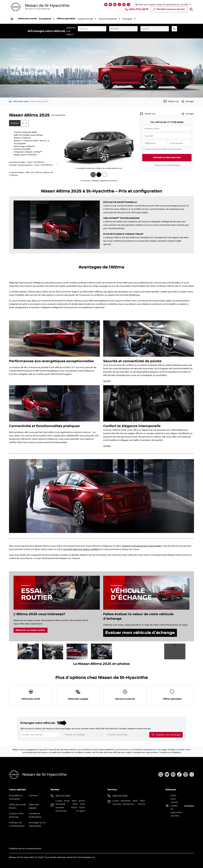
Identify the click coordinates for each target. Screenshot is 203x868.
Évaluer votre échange (16, 815)
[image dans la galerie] (28, 651)
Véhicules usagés (34, 806)
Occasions (47, 19)
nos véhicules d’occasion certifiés (81, 549)
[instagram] (192, 774)
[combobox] (80, 29)
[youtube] (167, 774)
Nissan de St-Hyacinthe (47, 6)
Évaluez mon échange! (166, 735)
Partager (187, 114)
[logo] (16, 7)
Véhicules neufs (27, 19)
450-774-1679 (137, 9)
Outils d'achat (87, 19)
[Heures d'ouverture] (163, 5)
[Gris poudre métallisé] (93, 175)
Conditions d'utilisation (170, 752)
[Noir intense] (99, 175)
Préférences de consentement (25, 849)
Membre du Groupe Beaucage (38, 9)
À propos (129, 19)
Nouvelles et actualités (16, 797)
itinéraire (189, 806)
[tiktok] (179, 774)
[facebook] (173, 774)
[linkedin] (186, 774)
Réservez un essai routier (30, 630)
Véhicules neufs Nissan (17, 806)
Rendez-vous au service (169, 10)
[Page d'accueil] (14, 775)
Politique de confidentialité (167, 165)
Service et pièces (109, 19)
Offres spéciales (66, 19)
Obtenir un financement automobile (141, 546)
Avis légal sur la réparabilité (37, 824)
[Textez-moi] (171, 101)
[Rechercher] (191, 9)
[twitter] (161, 774)
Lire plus (107, 381)
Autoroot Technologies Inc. (81, 857)
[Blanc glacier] (104, 175)
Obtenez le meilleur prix (167, 158)
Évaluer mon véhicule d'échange (140, 633)
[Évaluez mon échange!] (174, 29)
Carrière (33, 796)
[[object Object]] (187, 101)
